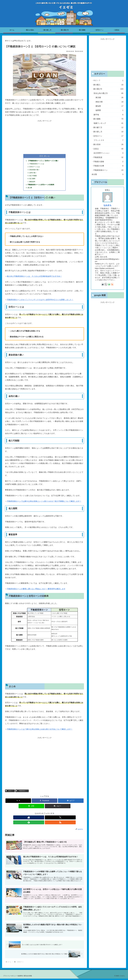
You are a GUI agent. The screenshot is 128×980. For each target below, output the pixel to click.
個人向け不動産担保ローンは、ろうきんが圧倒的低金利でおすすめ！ (34, 279)
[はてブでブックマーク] (71, 803)
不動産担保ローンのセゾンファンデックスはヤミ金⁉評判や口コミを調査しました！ (40, 302)
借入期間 (33, 180)
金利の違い (34, 174)
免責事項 (23, 977)
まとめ (30, 190)
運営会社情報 (32, 977)
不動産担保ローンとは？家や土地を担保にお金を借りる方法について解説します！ (40, 731)
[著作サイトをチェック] (38, 820)
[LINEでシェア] (31, 808)
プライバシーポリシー (11, 977)
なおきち (107, 205)
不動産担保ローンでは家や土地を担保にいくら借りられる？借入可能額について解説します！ (44, 503)
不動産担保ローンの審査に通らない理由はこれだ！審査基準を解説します (36, 591)
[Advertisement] (45, 136)
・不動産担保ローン (22, 793)
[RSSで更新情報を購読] (51, 820)
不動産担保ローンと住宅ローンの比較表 (42, 186)
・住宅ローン (10, 793)
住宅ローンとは (35, 167)
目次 (41, 156)
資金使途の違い (35, 170)
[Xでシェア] (18, 803)
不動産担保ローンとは (38, 164)
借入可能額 (34, 177)
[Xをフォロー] (42, 820)
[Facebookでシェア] (45, 803)
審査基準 (33, 183)
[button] (58, 808)
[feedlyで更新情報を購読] (47, 820)
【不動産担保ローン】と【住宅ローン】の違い (44, 161)
